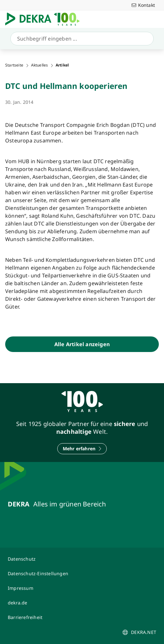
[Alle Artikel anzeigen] (82, 344)
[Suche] (81, 39)
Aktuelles (40, 65)
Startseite (14, 65)
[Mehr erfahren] (82, 449)
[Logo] (45, 19)
